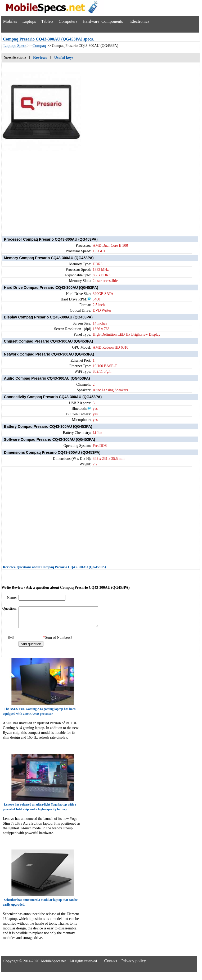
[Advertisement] (101, 189)
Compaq (39, 46)
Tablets (47, 21)
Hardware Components (103, 21)
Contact (111, 965)
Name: (12, 598)
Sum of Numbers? (59, 642)
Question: (10, 608)
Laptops (29, 21)
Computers (68, 21)
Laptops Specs (15, 46)
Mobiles (10, 21)
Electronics (140, 21)
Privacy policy (134, 965)
